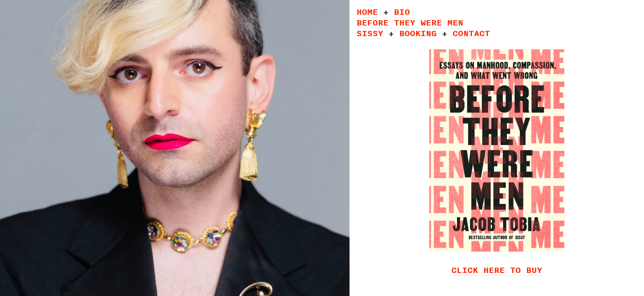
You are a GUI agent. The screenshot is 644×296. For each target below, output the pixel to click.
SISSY (370, 33)
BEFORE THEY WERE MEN (410, 22)
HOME (367, 12)
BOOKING (418, 33)
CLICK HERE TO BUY (497, 270)
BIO (402, 12)
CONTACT (471, 33)
